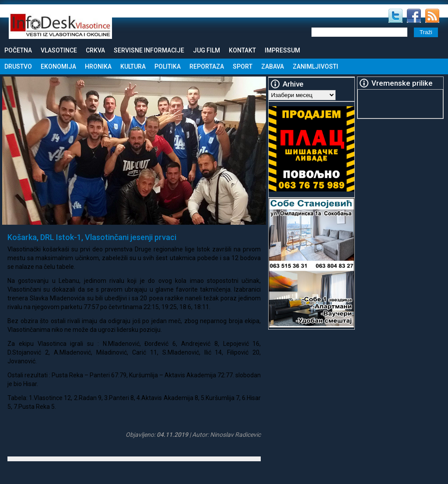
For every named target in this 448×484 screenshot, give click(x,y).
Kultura (133, 66)
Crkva (95, 50)
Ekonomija (58, 66)
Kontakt (242, 50)
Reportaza (207, 66)
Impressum (282, 50)
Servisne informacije (149, 50)
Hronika (98, 66)
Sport (243, 66)
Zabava (273, 66)
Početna (18, 50)
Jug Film (206, 50)
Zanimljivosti (315, 66)
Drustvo (18, 66)
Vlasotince (59, 50)
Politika (168, 66)
